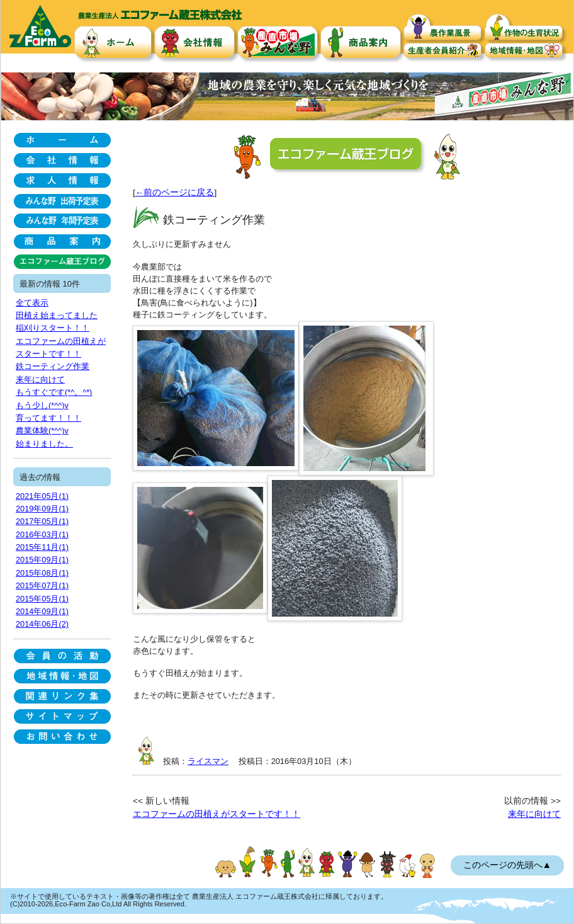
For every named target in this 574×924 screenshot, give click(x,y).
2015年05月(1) (42, 599)
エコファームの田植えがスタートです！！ (217, 814)
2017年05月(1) (42, 521)
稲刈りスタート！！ (53, 328)
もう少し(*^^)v (42, 405)
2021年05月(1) (42, 496)
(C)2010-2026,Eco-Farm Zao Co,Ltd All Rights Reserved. (98, 904)
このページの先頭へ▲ (507, 865)
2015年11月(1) (42, 547)
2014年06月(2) (42, 624)
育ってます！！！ (48, 418)
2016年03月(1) (42, 534)
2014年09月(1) (42, 611)
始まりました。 (44, 444)
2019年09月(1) (42, 509)
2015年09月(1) (42, 560)
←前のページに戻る (175, 192)
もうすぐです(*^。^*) (54, 392)
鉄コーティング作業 (53, 366)
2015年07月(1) (42, 585)
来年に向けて (534, 814)
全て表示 (32, 303)
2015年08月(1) (42, 573)
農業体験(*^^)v (42, 431)
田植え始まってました (57, 315)
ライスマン (208, 761)
